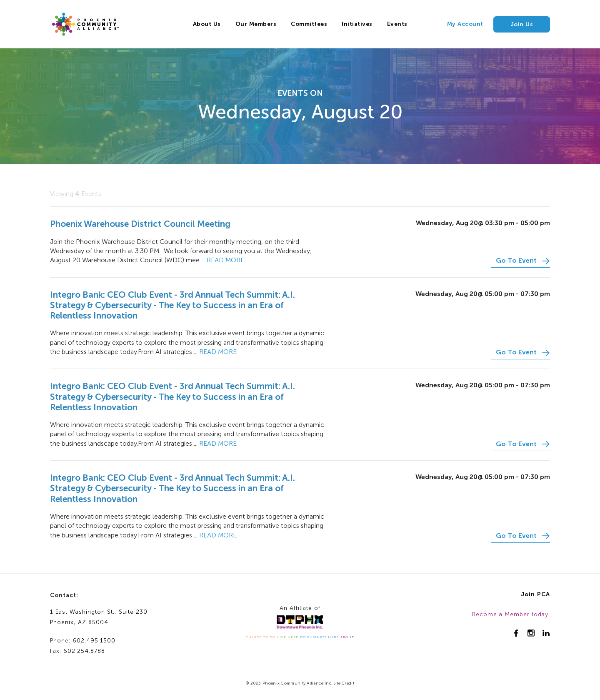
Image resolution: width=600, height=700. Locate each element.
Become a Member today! (511, 614)
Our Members (256, 24)
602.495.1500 (94, 641)
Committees (309, 24)
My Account (465, 24)
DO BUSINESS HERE (319, 637)
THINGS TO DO (261, 637)
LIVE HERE (288, 637)
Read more (225, 260)
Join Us (522, 24)
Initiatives (357, 24)
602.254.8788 (84, 651)
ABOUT (347, 637)
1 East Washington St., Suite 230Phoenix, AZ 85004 (99, 617)
